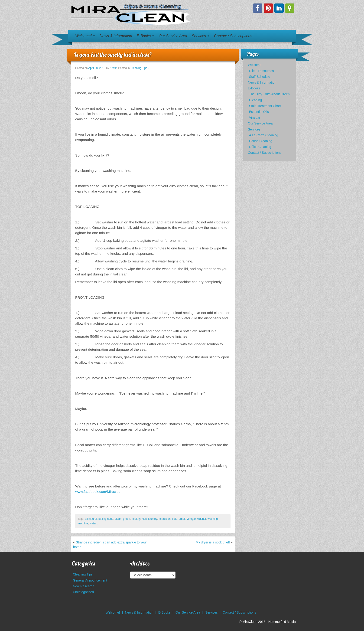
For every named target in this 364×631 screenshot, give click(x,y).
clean (118, 519)
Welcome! (85, 36)
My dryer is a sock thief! (213, 542)
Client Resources (262, 71)
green (127, 519)
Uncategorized (83, 592)
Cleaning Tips (139, 68)
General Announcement (90, 580)
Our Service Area (173, 36)
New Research (84, 586)
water (93, 523)
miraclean (165, 519)
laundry (153, 519)
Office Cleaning (260, 147)
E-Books (145, 36)
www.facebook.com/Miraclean (99, 492)
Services (201, 36)
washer (202, 519)
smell (182, 519)
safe (175, 519)
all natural (91, 519)
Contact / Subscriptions (233, 36)
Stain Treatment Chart (265, 106)
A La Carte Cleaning (264, 135)
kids (144, 519)
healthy (136, 519)
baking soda (106, 519)
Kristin (114, 68)
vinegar (191, 519)
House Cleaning (261, 141)
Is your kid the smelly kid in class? (113, 54)
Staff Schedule (260, 77)
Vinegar (255, 118)
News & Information (116, 36)
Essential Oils (259, 112)
